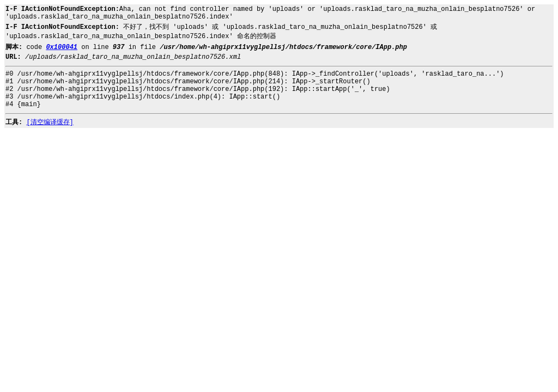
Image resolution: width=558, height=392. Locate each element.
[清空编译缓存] (50, 122)
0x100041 (62, 47)
